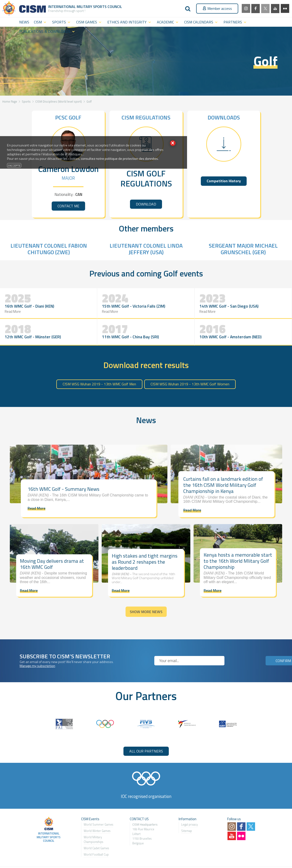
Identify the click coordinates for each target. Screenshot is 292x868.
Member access (217, 8)
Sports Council (108, 7)
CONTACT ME (68, 206)
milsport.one (15, 855)
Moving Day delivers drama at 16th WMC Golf (52, 545)
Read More (13, 319)
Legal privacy (189, 805)
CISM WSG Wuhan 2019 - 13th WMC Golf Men (99, 365)
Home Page (10, 101)
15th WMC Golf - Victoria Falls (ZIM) (71, 310)
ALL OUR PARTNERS (146, 732)
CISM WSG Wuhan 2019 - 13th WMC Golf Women (190, 365)
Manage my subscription (37, 647)
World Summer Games (98, 805)
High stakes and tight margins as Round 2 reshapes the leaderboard (145, 543)
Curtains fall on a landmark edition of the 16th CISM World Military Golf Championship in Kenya (223, 466)
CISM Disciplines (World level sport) (59, 101)
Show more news (146, 592)
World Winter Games (97, 812)
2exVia (262, 855)
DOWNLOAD (146, 204)
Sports (26, 101)
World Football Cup (96, 835)
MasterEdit (280, 855)
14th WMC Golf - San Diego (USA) (118, 310)
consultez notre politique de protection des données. (120, 159)
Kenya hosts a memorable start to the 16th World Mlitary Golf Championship (238, 542)
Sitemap (187, 812)
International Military (71, 7)
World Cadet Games (96, 829)
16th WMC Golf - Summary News (63, 470)
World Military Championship (93, 820)
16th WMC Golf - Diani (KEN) (21, 310)
